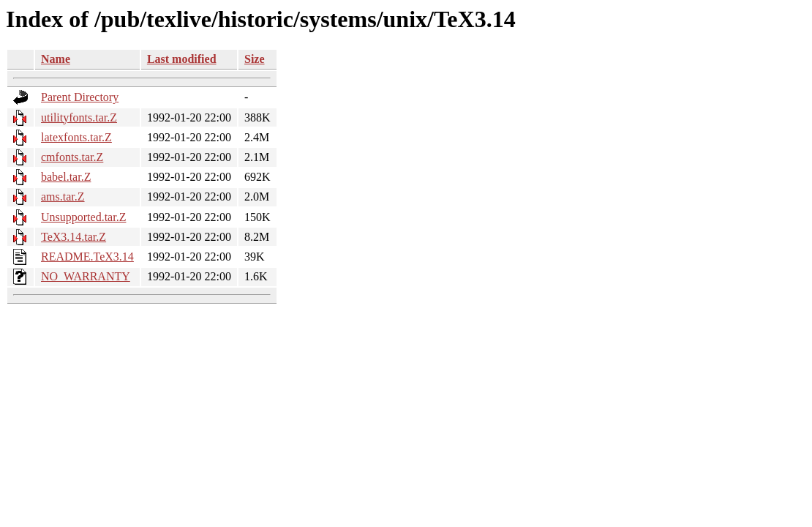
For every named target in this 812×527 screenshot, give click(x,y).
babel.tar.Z (66, 177)
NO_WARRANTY (86, 276)
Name (56, 59)
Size (255, 59)
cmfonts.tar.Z (72, 157)
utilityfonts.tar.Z (79, 117)
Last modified (182, 59)
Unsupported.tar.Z (83, 217)
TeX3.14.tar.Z (74, 237)
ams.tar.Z (63, 197)
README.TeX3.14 (87, 257)
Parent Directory (80, 97)
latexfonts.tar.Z (76, 137)
